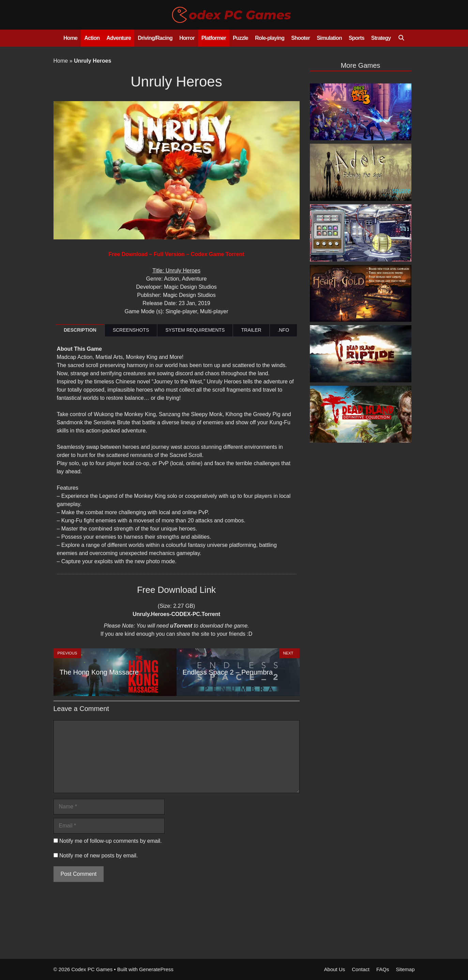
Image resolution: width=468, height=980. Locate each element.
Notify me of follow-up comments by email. (111, 841)
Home (70, 38)
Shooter (300, 38)
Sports (357, 38)
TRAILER (251, 330)
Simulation (329, 38)
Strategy (381, 38)
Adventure (119, 38)
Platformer (214, 38)
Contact (361, 969)
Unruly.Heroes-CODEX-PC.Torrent (176, 614)
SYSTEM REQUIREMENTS (195, 330)
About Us (335, 969)
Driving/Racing (155, 38)
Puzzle (240, 38)
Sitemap (405, 969)
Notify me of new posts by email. (99, 856)
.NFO (283, 330)
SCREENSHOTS (131, 330)
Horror (187, 38)
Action (92, 38)
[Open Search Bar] (401, 38)
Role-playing (270, 38)
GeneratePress (156, 969)
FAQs (383, 969)
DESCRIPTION (80, 330)
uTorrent (181, 626)
